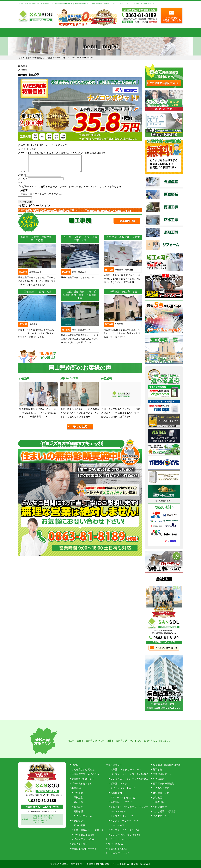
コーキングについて (119, 853)
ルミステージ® (118, 811)
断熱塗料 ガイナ (119, 784)
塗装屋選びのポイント (83, 779)
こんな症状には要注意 (83, 769)
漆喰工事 (78, 807)
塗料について (115, 765)
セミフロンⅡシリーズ (122, 816)
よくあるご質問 (161, 788)
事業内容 (54, 33)
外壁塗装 (78, 793)
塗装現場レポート (162, 774)
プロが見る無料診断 (82, 784)
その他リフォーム (83, 816)
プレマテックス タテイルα (125, 830)
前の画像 (23, 66)
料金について (101, 33)
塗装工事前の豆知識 (163, 784)
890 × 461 (62, 145)
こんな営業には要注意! (165, 811)
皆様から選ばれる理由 (83, 839)
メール (23, 182)
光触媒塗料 (116, 793)
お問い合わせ (171, 33)
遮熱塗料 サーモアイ (121, 802)
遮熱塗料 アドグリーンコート (126, 769)
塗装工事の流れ (77, 33)
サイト (22, 186)
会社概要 (148, 33)
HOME (30, 33)
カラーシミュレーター (120, 839)
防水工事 (78, 802)
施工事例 (124, 33)
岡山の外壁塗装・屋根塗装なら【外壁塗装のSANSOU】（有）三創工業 (89, 864)
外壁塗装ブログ (161, 793)
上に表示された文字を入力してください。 (41, 197)
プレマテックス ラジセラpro (125, 835)
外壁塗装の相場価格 (84, 835)
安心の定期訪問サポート (84, 849)
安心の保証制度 (80, 844)
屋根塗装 (78, 798)
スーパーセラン (119, 825)
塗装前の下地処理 (118, 849)
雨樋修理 (78, 811)
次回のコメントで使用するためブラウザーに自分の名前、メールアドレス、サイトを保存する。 (73, 190)
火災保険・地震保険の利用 (167, 765)
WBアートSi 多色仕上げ (123, 798)
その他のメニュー (162, 816)
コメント (23, 175)
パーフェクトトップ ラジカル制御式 (129, 774)
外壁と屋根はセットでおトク (89, 830)
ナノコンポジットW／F (123, 788)
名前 (21, 178)
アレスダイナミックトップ (124, 821)
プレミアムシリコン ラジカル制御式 (129, 779)
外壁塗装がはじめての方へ (85, 774)
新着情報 (160, 802)
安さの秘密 (79, 825)
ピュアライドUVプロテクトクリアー (129, 807)
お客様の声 (159, 779)
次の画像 (23, 70)
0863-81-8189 (166, 638)
